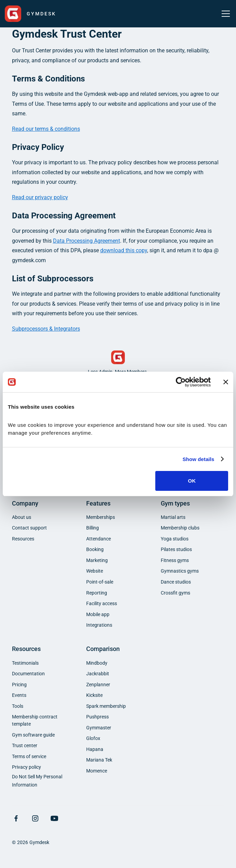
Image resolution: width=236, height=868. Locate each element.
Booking (95, 549)
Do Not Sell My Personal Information (37, 781)
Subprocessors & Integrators (46, 329)
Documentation (28, 674)
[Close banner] (226, 382)
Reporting (97, 593)
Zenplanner (98, 685)
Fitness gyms (175, 560)
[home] (30, 14)
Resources (23, 539)
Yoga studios (175, 539)
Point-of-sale (100, 582)
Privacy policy (27, 767)
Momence (97, 771)
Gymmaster (99, 728)
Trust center (25, 745)
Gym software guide (33, 735)
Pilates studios (176, 549)
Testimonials (25, 663)
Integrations (99, 625)
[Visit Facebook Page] (16, 818)
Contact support (29, 528)
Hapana (95, 749)
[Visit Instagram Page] (35, 818)
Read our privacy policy (40, 197)
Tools (18, 706)
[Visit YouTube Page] (54, 818)
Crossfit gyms (175, 593)
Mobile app (98, 614)
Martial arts (173, 517)
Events (19, 695)
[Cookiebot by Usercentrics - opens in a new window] (181, 382)
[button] (224, 14)
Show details (199, 459)
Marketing (97, 560)
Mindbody (97, 663)
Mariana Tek (99, 760)
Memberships (101, 517)
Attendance (99, 539)
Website (95, 571)
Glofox (93, 738)
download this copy (124, 250)
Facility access (102, 603)
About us (22, 517)
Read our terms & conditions (46, 129)
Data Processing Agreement (87, 241)
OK (192, 481)
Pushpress (97, 717)
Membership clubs (180, 528)
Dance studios (176, 582)
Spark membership (106, 706)
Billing (93, 528)
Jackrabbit (98, 674)
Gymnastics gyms (180, 571)
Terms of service (29, 756)
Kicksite (94, 695)
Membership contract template (35, 720)
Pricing (19, 685)
